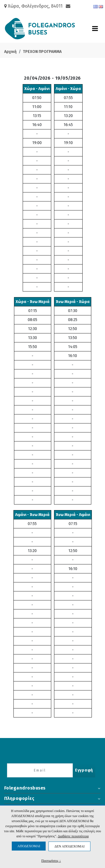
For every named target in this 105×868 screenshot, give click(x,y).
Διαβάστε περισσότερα (73, 836)
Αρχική (10, 52)
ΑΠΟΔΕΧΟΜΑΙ (29, 846)
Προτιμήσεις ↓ (51, 861)
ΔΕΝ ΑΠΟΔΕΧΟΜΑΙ (69, 846)
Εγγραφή (84, 770)
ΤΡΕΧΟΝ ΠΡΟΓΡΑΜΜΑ (42, 52)
